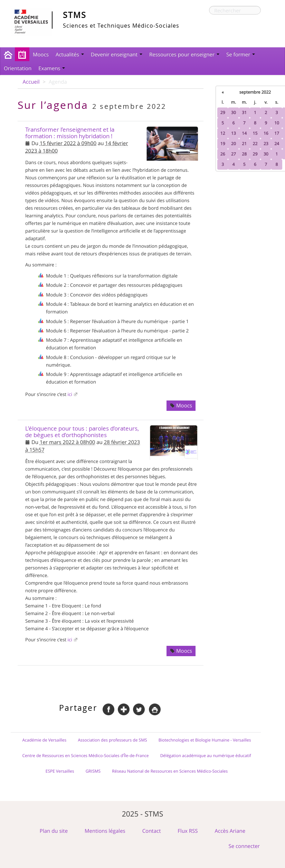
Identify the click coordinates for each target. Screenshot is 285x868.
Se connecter (244, 846)
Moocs (41, 55)
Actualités (70, 55)
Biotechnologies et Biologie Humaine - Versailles (205, 740)
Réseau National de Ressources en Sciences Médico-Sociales (170, 771)
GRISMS (93, 771)
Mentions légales (105, 831)
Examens (52, 68)
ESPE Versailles (60, 771)
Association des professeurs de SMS (112, 740)
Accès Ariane (230, 831)
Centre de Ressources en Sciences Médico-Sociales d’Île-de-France (86, 756)
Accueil (31, 82)
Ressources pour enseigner (184, 55)
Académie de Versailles (44, 740)
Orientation (18, 68)
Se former (241, 55)
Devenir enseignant (117, 55)
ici (70, 394)
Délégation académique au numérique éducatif (206, 756)
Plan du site (54, 831)
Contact (152, 831)
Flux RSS (188, 831)
